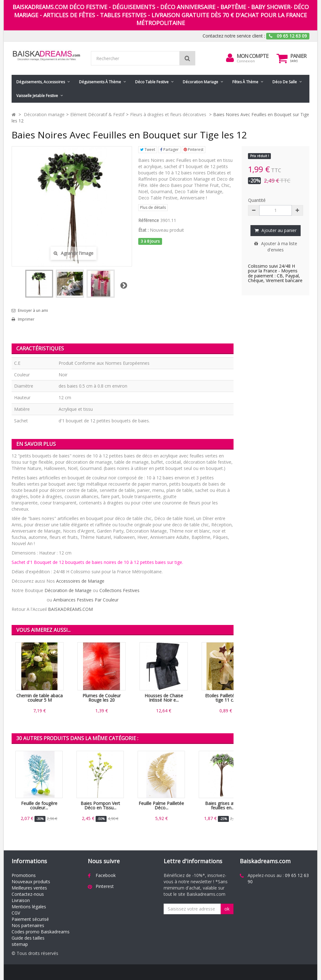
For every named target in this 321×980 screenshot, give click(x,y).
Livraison (21, 900)
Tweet (148, 150)
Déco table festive (152, 82)
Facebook (106, 875)
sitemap (20, 944)
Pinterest (194, 150)
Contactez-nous (28, 894)
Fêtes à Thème (245, 82)
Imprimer (26, 319)
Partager (169, 150)
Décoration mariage (200, 82)
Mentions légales (29, 907)
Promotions (24, 875)
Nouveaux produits (31, 882)
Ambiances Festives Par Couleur (86, 600)
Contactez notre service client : (234, 36)
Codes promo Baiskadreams (41, 932)
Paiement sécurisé (30, 919)
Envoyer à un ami (33, 311)
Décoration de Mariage (68, 590)
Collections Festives (119, 590)
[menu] (230, 58)
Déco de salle (285, 82)
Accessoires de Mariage (80, 581)
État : (143, 230)
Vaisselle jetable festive (37, 96)
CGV (16, 913)
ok (227, 909)
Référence (149, 220)
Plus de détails (153, 207)
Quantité (257, 200)
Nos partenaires (28, 925)
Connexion (246, 61)
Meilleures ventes (29, 888)
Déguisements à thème (100, 82)
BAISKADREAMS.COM (70, 609)
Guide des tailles (28, 938)
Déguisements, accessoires (41, 82)
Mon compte (253, 56)
